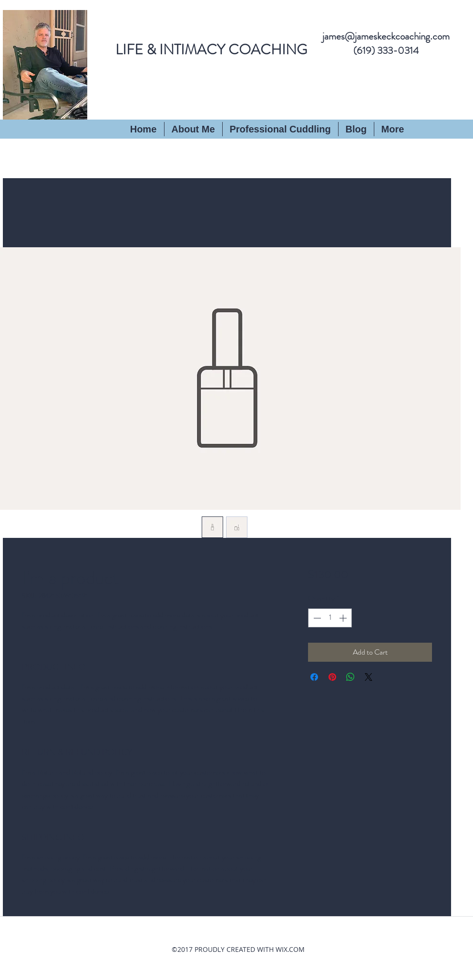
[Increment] (344, 618)
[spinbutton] (330, 618)
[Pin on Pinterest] (332, 677)
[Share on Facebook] (314, 677)
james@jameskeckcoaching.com (386, 36)
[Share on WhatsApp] (350, 677)
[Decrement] (316, 618)
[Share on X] (369, 677)
